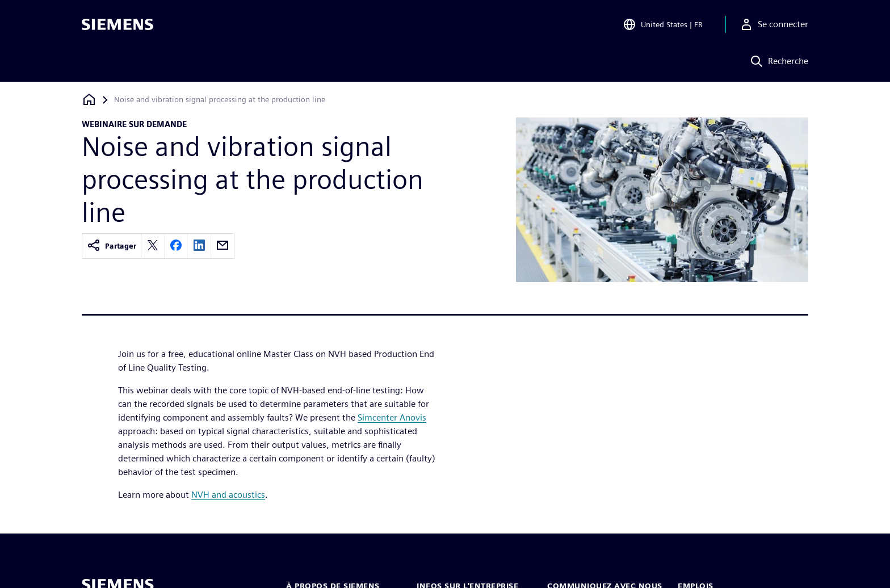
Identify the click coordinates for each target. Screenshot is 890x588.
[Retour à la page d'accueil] (89, 100)
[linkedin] (199, 246)
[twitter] (153, 246)
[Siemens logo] (117, 25)
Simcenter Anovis (392, 417)
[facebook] (176, 246)
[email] (222, 246)
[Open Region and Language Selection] (663, 25)
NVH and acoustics (228, 495)
